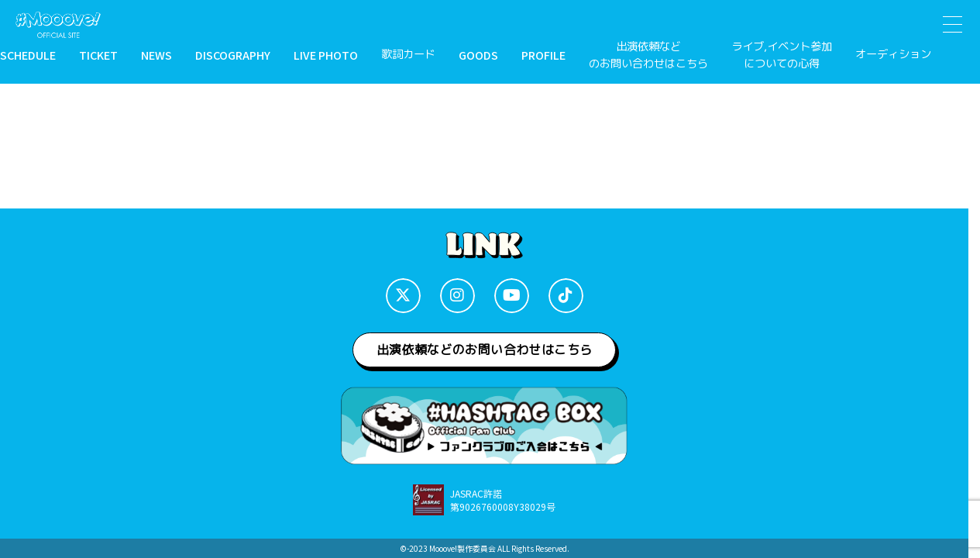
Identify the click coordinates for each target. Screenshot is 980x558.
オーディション (893, 54)
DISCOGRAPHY (233, 55)
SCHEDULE (28, 55)
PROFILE (543, 55)
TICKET (98, 55)
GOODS (478, 55)
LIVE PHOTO (326, 55)
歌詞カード (408, 54)
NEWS (156, 55)
